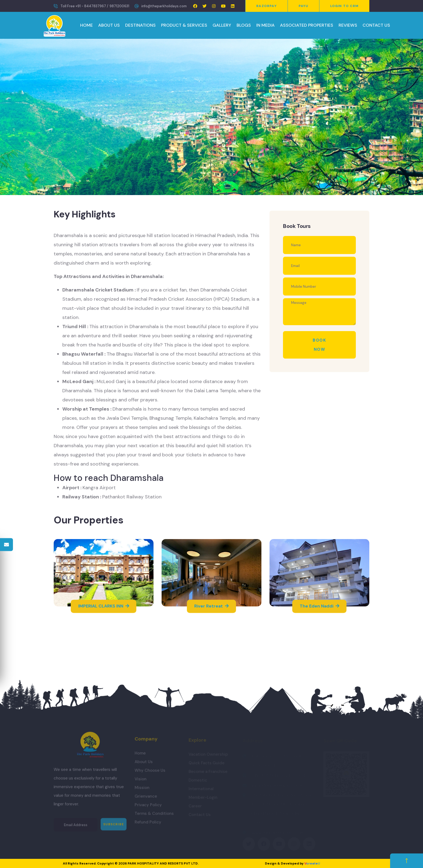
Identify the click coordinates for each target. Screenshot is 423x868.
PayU (303, 6)
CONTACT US (376, 25)
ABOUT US (109, 25)
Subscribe (114, 827)
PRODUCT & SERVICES (184, 25)
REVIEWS (348, 25)
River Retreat (211, 606)
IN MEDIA (265, 25)
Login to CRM (344, 6)
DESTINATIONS (140, 25)
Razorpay (267, 6)
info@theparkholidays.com (164, 6)
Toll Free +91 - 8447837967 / (84, 6)
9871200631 (119, 6)
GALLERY (222, 25)
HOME (86, 25)
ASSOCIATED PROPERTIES (307, 25)
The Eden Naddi (320, 606)
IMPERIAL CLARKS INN (104, 606)
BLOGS (244, 25)
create (312, 863)
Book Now (319, 345)
